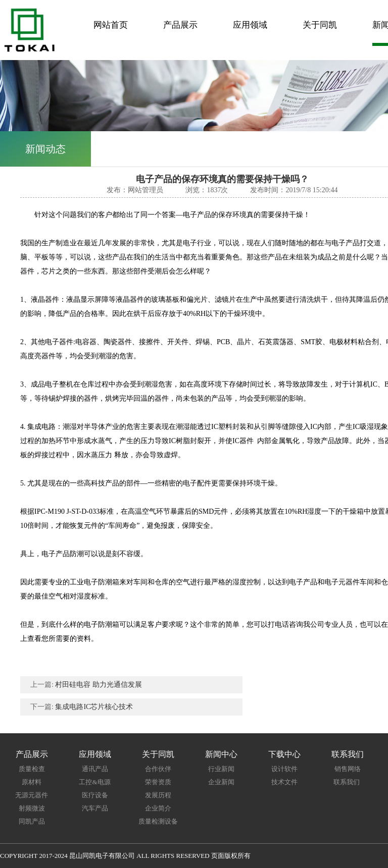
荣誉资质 (158, 782)
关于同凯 (320, 25)
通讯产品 (95, 769)
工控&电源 (94, 782)
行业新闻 (221, 769)
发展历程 (158, 795)
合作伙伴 (158, 769)
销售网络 (348, 769)
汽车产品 (95, 808)
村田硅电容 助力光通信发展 (99, 685)
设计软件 (284, 769)
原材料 (32, 782)
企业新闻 (221, 782)
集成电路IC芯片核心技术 (94, 707)
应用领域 (250, 25)
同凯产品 (32, 821)
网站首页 (111, 25)
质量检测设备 (158, 821)
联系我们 (347, 782)
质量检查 (32, 769)
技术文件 (284, 782)
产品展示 (180, 25)
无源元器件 (32, 795)
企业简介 (158, 808)
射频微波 (32, 808)
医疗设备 (95, 795)
